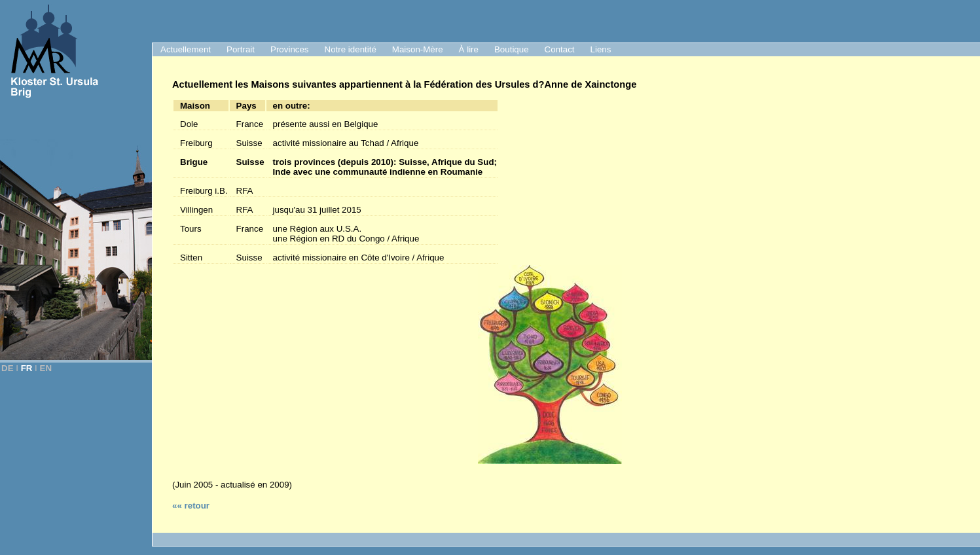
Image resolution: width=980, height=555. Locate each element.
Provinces (290, 49)
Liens (601, 49)
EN (46, 368)
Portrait (241, 49)
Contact (560, 49)
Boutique (512, 49)
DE (8, 368)
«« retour (191, 506)
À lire (469, 49)
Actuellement (186, 49)
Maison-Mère (418, 49)
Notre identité (351, 49)
